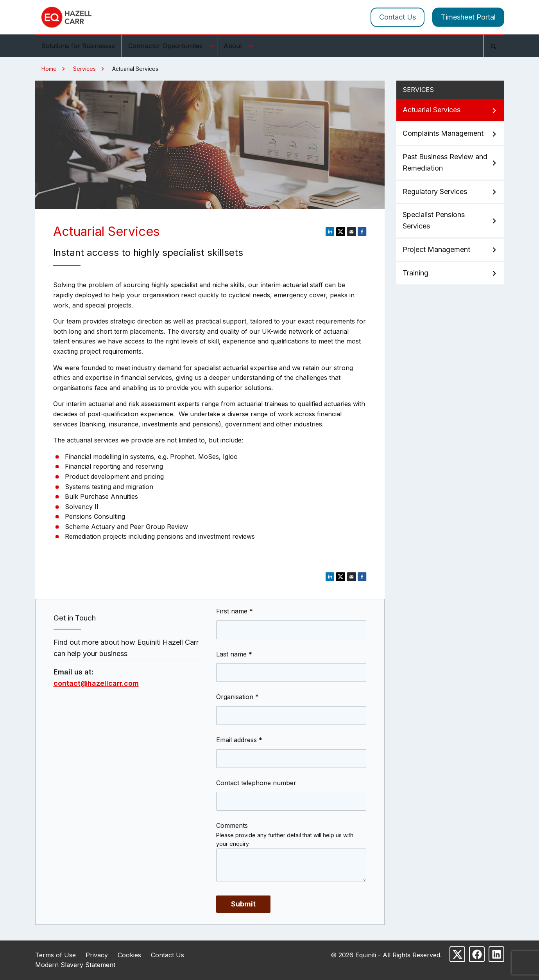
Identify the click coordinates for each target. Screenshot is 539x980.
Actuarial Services (450, 110)
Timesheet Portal (468, 17)
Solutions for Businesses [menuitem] (78, 46)
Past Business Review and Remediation (450, 162)
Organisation (237, 697)
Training (450, 273)
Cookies (129, 955)
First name (235, 611)
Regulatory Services (450, 192)
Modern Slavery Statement (75, 965)
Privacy (97, 955)
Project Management (450, 250)
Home (49, 69)
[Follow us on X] (457, 954)
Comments (232, 825)
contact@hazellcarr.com (96, 683)
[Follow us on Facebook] (477, 954)
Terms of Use (56, 955)
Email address (239, 740)
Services (84, 69)
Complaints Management (450, 134)
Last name (234, 654)
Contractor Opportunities (172, 46)
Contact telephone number (256, 783)
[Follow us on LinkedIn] (496, 954)
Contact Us (398, 17)
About (240, 46)
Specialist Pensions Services (450, 220)
